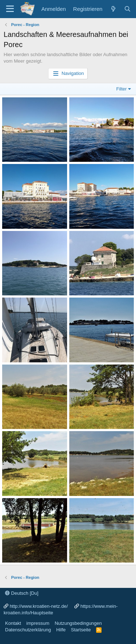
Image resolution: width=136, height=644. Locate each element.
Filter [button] (122, 89)
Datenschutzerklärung (28, 630)
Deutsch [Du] (22, 593)
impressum (38, 623)
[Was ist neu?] (113, 9)
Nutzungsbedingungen (78, 623)
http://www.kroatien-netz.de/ (39, 606)
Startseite (81, 630)
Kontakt (13, 623)
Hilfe (61, 630)
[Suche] (127, 9)
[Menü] (10, 9)
